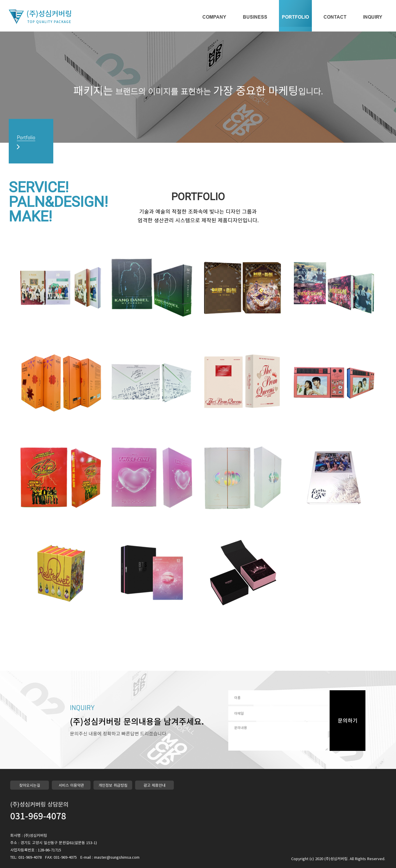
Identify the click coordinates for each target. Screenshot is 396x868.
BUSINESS (255, 17)
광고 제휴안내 (155, 785)
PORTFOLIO (295, 17)
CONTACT (335, 17)
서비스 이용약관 (71, 785)
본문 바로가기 (0, 0)
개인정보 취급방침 (113, 785)
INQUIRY (373, 17)
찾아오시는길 (30, 785)
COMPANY (214, 17)
